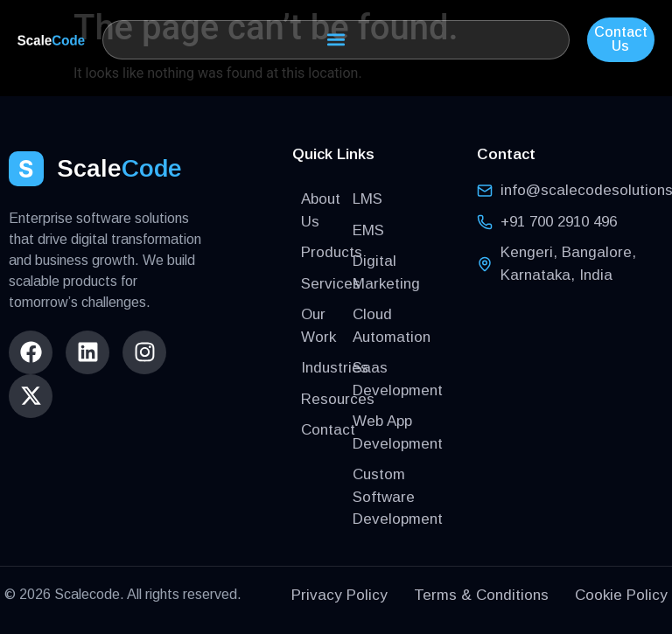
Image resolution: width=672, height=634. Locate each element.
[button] (336, 40)
